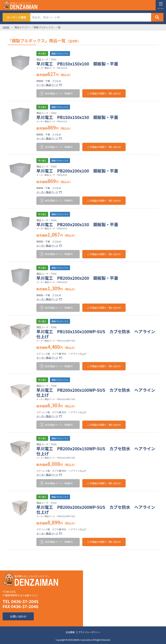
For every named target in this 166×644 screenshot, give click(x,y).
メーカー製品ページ (47, 85)
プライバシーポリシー (89, 632)
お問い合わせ (18, 616)
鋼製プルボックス (60, 53)
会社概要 (70, 632)
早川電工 (42, 53)
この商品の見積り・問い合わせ (104, 93)
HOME (6, 27)
